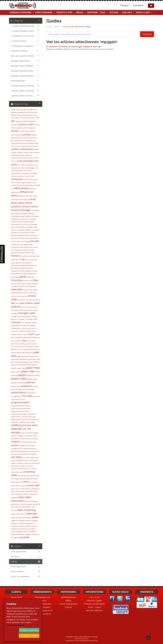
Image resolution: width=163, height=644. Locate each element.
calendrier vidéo (33, 143)
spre (30, 463)
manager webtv (32, 319)
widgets (35, 521)
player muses (16, 372)
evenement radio (17, 247)
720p (18, 110)
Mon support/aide (26, 552)
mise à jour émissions (29, 328)
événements (28, 247)
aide (22, 115)
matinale (28, 323)
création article (16, 185)
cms (15, 161)
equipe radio (28, 244)
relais (23, 433)
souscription (34, 460)
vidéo (21, 497)
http (31, 281)
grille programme (27, 271)
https (36, 280)
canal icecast (16, 146)
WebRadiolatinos (68, 597)
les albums (22, 300)
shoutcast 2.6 (35, 451)
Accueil (49, 27)
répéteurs (21, 436)
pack (38, 349)
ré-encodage (30, 422)
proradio (25, 417)
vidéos (13, 514)
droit (33, 199)
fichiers (15, 256)
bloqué (13, 143)
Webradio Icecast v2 (42, 614)
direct (31, 196)
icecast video (16, 284)
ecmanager (24, 210)
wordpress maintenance (20, 529)
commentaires (16, 173)
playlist (22, 375)
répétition (29, 436)
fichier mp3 (30, 253)
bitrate (17, 141)
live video (29, 307)
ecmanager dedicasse (27, 213)
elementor (26, 235)
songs (32, 457)
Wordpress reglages (24, 534)
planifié (34, 365)
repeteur (14, 436)
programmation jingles (19, 414)
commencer (27, 171)
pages (19, 356)
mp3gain (37, 334)
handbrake (30, 277)
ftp (23, 259)
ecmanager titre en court (20, 224)
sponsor (14, 463)
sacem (15, 445)
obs (24, 340)
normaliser (18, 341)
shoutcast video (16, 454)
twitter (22, 491)
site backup (33, 454)
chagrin (36, 149)
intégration (32, 286)
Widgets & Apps (65, 13)
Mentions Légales (95, 601)
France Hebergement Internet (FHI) (86, 640)
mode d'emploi (22, 334)
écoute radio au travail (27, 233)
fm (20, 260)
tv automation (25, 489)
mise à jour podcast (18, 331)
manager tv (22, 319)
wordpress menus (22, 531)
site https (16, 457)
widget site (15, 521)
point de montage (28, 389)
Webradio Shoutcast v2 (42, 610)
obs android (31, 341)
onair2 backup (21, 344)
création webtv (27, 185)
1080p (13, 110)
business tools (21, 143)
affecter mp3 (16, 115)
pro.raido (37, 396)
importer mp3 (23, 286)
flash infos (32, 256)
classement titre (17, 158)
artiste (15, 131)
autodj (26, 134)
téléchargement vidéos (30, 479)
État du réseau (26, 572)
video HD (18, 507)
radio (30, 419)
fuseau (28, 260)
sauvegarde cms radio (27, 446)
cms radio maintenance (26, 165)
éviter (25, 250)
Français (125, 5)
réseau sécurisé (26, 439)
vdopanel (14, 498)
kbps (19, 293)
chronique (28, 155)
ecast (14, 210)
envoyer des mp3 (17, 244)
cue (12, 189)
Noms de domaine (42, 607)
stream (28, 469)
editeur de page (17, 235)
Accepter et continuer (29, 630)
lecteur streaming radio (19, 296)
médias (34, 323)
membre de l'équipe (28, 326)
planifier (14, 368)
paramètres (25, 356)
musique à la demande (23, 337)
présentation (18, 392)
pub (34, 417)
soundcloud (19, 460)
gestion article (21, 263)
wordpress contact (31, 526)
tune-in (13, 489)
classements (27, 158)
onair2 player (29, 347)
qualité (25, 419)
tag (20, 479)
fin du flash (24, 256)
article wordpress (29, 128)
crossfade (37, 185)
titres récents (16, 486)
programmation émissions (20, 411)
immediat (14, 286)
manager (14, 313)
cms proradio (25, 161)
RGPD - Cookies (95, 607)
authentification (16, 135)
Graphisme (92, 13)
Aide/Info (128, 13)
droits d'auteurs (22, 205)
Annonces (26, 557)
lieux (28, 300)
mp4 (13, 337)
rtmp (34, 442)
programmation (20, 402)
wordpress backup (17, 526)
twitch (13, 491)
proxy (30, 417)
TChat (104, 13)
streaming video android (26, 476)
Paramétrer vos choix (29, 636)
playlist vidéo (19, 379)
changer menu (28, 152)
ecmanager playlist (28, 222)
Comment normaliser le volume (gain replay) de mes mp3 (74, 47)
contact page (21, 182)
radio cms (35, 419)
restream (35, 439)
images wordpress (32, 284)
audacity (32, 131)
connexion (17, 179)
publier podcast (16, 419)
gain (32, 260)
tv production (35, 489)
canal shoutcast (26, 146)
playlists (30, 379)
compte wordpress (18, 176)
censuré (35, 146)
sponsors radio (22, 463)
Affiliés (68, 601)
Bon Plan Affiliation (95, 610)
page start (29, 353)
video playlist (26, 507)
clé (33, 158)
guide (23, 277)
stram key (22, 469)
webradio (32, 514)
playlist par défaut (33, 375)
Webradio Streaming (22, 13)
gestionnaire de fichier (29, 265)
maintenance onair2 (31, 310)
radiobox (22, 422)
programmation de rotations (21, 406)
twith (17, 491)
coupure (29, 182)
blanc (22, 141)
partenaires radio (34, 359)
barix (13, 141)
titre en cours (33, 482)
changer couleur (17, 152)
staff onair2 (36, 463)
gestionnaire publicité (19, 268)
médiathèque (16, 326)
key (22, 293)
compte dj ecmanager (30, 173)
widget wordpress (25, 521)
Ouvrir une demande (26, 576)
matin (22, 323)
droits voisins (30, 206)
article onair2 (27, 124)
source (26, 460)
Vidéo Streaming (45, 13)
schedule (26, 449)
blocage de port (30, 141)
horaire (26, 281)
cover (34, 182)
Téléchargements (26, 567)
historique (17, 280)
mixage (28, 331)
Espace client (144, 13)
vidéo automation (21, 499)
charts (22, 155)
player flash (21, 368)
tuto (18, 489)
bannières (33, 138)
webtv (36, 517)
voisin (18, 514)
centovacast (26, 149)
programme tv (16, 417)
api (13, 121)
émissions (19, 241)
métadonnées (16, 328)
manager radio (27, 313)
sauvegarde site (17, 449)
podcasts (26, 386)
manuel (15, 322)
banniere (26, 138)
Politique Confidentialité (95, 604)
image (23, 284)
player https (33, 368)
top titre (24, 486)
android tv (24, 118)
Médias (81, 13)
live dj (17, 303)
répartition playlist (32, 433)
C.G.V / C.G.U (95, 597)
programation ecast (18, 399)
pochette (22, 383)
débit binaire (21, 188)
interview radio (28, 290)
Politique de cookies (15, 625)
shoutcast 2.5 (25, 451)
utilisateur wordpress (22, 494)
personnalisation (24, 362)
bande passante (17, 138)
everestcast (19, 250)
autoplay (34, 135)
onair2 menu (19, 347)
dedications (15, 192)
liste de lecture (35, 300)
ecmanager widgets (24, 230)
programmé (32, 414)
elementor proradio (25, 238)
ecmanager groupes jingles (21, 216)
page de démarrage (18, 353)
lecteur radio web (30, 293)
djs (29, 200)
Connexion (138, 5)
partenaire (23, 359)
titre (26, 482)
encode (35, 241)
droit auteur (18, 203)
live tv (23, 307)
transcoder (33, 485)
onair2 (13, 344)
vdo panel (34, 494)
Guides (57, 27)
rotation (16, 442)
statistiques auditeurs (19, 466)
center (15, 149)
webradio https (16, 518)
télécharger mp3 (17, 482)
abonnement (25, 110)
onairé (33, 349)
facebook (22, 253)
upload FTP (29, 491)
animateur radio (33, 118)
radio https (15, 422)
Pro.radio (27, 396)
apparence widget (21, 121)
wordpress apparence (27, 523)
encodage (26, 241)
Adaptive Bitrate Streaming (27, 112)
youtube (25, 537)
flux (17, 260)
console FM (28, 180)
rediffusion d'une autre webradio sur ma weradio (24, 429)
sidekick (25, 454)
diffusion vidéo (23, 196)
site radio (26, 457)
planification (27, 365)
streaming (19, 472)
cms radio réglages (28, 168)
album (17, 118)
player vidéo (28, 371)
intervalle (16, 289)
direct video (23, 200)
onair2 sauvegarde (24, 349)
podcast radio (16, 386)
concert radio (29, 176)
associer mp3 (24, 131)
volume (23, 514)
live (13, 303)
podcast (30, 382)
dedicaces (33, 189)
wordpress (15, 523)
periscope (14, 362)
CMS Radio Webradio (42, 604)
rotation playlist (26, 442)
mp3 (31, 334)
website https (27, 518)
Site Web (115, 13)
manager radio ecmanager (21, 316)
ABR (31, 110)
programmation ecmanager (21, 408)
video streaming (26, 510)
